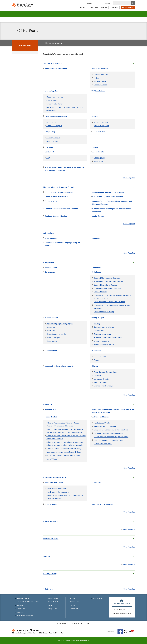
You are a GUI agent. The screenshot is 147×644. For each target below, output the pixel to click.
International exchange (54, 482)
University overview (100, 68)
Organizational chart (101, 74)
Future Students (28, 19)
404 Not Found (25, 46)
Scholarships (50, 272)
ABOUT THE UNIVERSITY (26, 14)
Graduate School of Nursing (56, 216)
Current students (100, 356)
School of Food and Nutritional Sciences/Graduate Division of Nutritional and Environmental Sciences (65, 431)
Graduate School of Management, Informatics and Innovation (112, 210)
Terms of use (99, 161)
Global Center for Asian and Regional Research (64, 456)
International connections (55, 477)
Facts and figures (100, 81)
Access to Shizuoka (101, 122)
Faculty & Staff (119, 19)
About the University (53, 63)
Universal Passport (53, 338)
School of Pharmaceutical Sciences (59, 192)
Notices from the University (56, 334)
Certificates (97, 350)
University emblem (101, 85)
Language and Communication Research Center (64, 452)
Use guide (98, 376)
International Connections (25, 616)
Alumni (89, 19)
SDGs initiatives (99, 91)
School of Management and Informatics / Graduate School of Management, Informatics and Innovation (65, 444)
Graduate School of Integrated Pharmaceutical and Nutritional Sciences (112, 203)
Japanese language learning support (60, 324)
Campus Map (74, 602)
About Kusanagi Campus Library (106, 372)
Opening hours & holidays (103, 386)
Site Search (108, 3)
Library (95, 366)
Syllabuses (97, 272)
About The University (23, 598)
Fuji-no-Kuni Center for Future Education (109, 440)
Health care (51, 331)
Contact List (74, 609)
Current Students (58, 19)
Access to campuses (101, 126)
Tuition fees (97, 267)
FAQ (48, 158)
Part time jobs (99, 331)
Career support (52, 341)
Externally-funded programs (56, 116)
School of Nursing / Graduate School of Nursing (64, 449)
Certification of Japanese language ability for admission (62, 244)
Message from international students (59, 366)
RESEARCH (106, 14)
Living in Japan (98, 318)
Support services (52, 318)
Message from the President (56, 68)
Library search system (102, 379)
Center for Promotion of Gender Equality (109, 433)
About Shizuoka (99, 132)
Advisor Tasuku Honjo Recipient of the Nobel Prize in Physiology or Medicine (65, 169)
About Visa (97, 482)
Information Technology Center (105, 426)
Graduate (96, 238)
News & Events (98, 598)
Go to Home (49, 589)
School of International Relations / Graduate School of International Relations (66, 437)
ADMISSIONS (72, 14)
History (96, 78)
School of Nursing (52, 201)
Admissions (49, 233)
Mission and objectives (55, 97)
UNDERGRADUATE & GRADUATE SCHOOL (52, 14)
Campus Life (21, 609)
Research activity (52, 409)
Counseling (51, 327)
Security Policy (63, 623)
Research (48, 404)
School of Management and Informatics (108, 197)
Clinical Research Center (103, 444)
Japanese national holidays (104, 327)
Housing (97, 324)
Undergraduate (51, 238)
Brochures (49, 147)
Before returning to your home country (108, 338)
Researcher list (51, 417)
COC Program (52, 122)
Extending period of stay (103, 334)
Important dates (51, 267)
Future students (50, 521)
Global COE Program (54, 126)
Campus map (50, 132)
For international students (102, 504)
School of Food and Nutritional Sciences (108, 192)
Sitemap (73, 605)
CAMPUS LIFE (90, 14)
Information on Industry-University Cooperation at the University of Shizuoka (113, 411)
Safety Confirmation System (104, 345)
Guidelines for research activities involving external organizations (65, 109)
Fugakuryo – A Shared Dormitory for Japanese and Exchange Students (65, 497)
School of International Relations (58, 197)
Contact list (49, 152)
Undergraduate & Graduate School (59, 187)
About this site (98, 152)
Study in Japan (51, 504)
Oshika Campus (52, 141)
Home (48, 43)
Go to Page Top (129, 178)
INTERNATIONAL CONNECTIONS (124, 14)
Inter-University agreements (57, 488)
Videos (95, 147)
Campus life (49, 262)
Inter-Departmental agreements (58, 492)
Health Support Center (102, 423)
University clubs (51, 350)
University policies (52, 91)
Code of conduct (52, 100)
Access (95, 116)
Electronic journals (101, 382)
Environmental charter (54, 104)
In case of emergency (102, 341)
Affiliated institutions (101, 417)
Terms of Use (78, 623)
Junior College (98, 216)
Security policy (99, 158)
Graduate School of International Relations (62, 209)
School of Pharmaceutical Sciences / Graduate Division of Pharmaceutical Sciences (63, 424)
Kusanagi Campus (53, 138)
